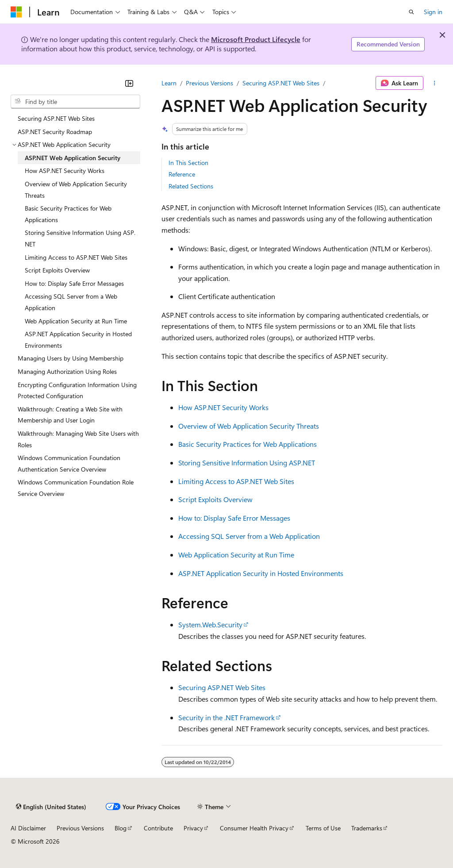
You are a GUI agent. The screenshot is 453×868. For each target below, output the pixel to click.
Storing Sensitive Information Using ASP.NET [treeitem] (80, 238)
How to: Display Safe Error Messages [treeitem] (74, 283)
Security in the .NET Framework (226, 717)
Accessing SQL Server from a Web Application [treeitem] (71, 302)
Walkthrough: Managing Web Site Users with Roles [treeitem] (78, 439)
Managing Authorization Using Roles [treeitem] (67, 371)
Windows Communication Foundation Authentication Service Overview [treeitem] (69, 463)
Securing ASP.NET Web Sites (281, 83)
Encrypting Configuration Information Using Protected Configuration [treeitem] (77, 390)
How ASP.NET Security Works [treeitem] (65, 171)
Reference (182, 174)
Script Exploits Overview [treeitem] (57, 270)
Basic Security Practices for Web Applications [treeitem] (68, 214)
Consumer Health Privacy (254, 828)
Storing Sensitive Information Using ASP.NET (247, 463)
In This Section (188, 163)
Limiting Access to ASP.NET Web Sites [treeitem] (76, 257)
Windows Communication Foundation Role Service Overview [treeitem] (76, 488)
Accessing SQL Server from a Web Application (249, 536)
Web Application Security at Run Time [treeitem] (76, 321)
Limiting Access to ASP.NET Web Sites (236, 481)
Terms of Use (323, 828)
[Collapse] (129, 83)
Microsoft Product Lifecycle (256, 39)
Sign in (433, 12)
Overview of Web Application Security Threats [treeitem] (76, 190)
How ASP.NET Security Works (223, 407)
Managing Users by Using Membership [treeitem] (71, 358)
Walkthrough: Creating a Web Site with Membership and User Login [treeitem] (70, 415)
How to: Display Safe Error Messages (234, 518)
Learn (169, 83)
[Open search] (411, 12)
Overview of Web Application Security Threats (249, 426)
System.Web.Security (210, 624)
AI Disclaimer (28, 828)
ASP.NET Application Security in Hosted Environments (261, 573)
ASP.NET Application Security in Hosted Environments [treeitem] (78, 340)
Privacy (193, 828)
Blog (121, 828)
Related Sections (191, 186)
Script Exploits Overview (215, 499)
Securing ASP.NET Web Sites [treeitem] (56, 118)
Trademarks (367, 828)
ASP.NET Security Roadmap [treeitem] (55, 132)
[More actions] (435, 83)
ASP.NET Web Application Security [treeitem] (73, 158)
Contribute (158, 828)
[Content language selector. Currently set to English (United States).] (51, 807)
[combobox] (75, 102)
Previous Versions (209, 83)
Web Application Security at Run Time (236, 555)
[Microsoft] (16, 12)
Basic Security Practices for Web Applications (248, 444)
